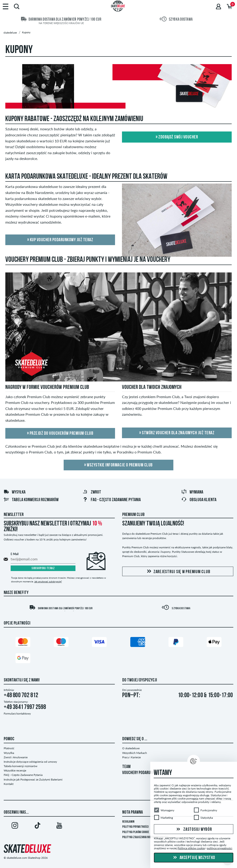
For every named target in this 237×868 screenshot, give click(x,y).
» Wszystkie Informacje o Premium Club (118, 465)
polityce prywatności (220, 848)
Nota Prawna (133, 812)
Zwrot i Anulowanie (16, 757)
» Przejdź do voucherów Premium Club (60, 434)
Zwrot (92, 492)
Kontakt (9, 784)
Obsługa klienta (199, 500)
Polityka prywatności (135, 827)
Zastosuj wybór (193, 829)
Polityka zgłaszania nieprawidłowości (145, 837)
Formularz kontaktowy (17, 713)
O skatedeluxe (131, 748)
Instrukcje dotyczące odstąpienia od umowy (30, 762)
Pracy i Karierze (131, 757)
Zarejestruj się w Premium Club (178, 572)
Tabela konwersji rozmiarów (31, 500)
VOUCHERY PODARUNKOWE (142, 773)
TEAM (126, 767)
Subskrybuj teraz (43, 568)
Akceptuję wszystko (194, 858)
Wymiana (192, 492)
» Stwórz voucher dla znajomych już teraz (177, 433)
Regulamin (128, 822)
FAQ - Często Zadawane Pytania (112, 500)
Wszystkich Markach (135, 753)
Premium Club (133, 515)
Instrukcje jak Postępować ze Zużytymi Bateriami (33, 779)
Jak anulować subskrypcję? (48, 581)
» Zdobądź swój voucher (177, 137)
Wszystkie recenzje (15, 770)
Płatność (9, 748)
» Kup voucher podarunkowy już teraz (60, 240)
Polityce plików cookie (191, 848)
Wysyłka (14, 492)
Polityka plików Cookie (136, 832)
